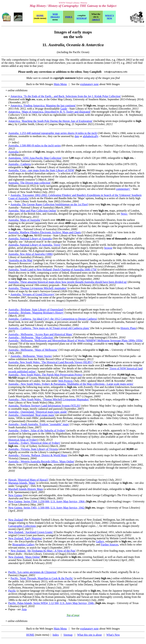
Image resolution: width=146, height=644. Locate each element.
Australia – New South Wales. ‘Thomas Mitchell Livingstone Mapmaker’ (49, 399)
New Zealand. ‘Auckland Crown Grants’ (31, 532)
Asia (24, 609)
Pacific (12, 591)
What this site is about (89, 635)
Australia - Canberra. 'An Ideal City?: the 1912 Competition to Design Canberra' (53, 319)
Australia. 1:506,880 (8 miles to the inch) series (35, 145)
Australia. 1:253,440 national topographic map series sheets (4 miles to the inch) (53, 133)
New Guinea (15, 495)
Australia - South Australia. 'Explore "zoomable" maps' (39, 424)
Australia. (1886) (31, 254)
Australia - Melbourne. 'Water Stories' (31, 356)
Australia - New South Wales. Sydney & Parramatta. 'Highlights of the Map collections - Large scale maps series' (71, 384)
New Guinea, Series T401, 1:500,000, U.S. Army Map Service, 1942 (47, 508)
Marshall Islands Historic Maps (26, 489)
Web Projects (65, 381)
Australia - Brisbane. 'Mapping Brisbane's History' (36, 313)
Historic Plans (128, 328)
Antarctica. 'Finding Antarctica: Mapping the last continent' (43, 106)
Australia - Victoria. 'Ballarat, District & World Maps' (38, 455)
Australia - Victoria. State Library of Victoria (33, 449)
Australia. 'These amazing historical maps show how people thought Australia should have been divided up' (68, 282)
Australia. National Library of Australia (30, 239)
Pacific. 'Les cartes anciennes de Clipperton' (33, 572)
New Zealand (16, 520)
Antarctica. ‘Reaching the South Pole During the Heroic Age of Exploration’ (50, 121)
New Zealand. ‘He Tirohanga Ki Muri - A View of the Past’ (43, 551)
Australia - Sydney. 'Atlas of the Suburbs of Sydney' (37, 430)
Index (56, 635)
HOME (30, 635)
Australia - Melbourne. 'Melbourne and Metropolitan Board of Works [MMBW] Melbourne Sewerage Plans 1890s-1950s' (76, 341)
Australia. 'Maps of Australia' (24, 220)
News (124, 214)
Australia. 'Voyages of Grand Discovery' (33, 294)
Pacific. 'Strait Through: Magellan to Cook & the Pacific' (42, 578)
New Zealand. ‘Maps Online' (24, 557)
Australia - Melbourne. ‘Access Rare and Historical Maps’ (40, 334)
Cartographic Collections (22, 526)
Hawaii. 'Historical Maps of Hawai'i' (28, 480)
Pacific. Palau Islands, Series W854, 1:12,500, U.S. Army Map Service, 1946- (52, 603)
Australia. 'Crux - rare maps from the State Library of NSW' (41, 170)
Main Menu (60, 84)
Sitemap (68, 635)
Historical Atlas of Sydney (23, 440)
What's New (113, 635)
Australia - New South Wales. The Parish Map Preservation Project (45, 375)
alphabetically (91, 136)
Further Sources (110, 545)
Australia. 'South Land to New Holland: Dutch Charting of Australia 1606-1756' (53, 270)
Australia (14, 152)
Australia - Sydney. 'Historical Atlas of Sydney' (34, 443)
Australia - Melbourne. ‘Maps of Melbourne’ (33, 350)
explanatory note (89, 84)
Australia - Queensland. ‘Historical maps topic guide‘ (38, 412)
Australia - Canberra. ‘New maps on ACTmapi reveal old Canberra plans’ (49, 328)
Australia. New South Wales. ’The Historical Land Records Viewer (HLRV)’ (51, 362)
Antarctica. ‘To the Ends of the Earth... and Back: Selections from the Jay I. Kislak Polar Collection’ (66, 96)
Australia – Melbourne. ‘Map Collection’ (31, 337)
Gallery (100, 541)
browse (108, 248)
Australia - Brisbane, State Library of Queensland (36, 310)
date (77, 136)
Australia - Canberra (20, 164)
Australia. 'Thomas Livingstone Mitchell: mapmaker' (38, 288)
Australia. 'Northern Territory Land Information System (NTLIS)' (44, 406)
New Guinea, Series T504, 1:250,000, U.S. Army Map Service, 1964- (47, 501)
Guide (64, 109)
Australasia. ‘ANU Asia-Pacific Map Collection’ (35, 158)
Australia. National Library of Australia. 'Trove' (35, 245)
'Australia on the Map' (20, 260)
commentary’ (123, 189)
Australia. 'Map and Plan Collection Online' (32, 211)
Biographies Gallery (24, 545)
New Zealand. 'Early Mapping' (25, 538)
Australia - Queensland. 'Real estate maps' (31, 415)
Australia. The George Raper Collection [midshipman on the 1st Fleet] (49, 204)
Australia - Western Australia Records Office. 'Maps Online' (41, 461)
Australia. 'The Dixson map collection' (30, 183)
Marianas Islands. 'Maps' (22, 483)
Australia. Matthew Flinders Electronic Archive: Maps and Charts (45, 232)
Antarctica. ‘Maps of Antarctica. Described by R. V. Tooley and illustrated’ (50, 112)
